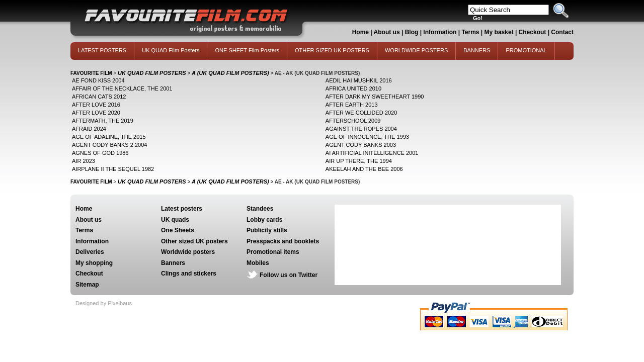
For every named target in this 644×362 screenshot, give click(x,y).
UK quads (175, 220)
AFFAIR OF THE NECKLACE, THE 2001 (122, 88)
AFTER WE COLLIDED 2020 (361, 113)
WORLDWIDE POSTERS (416, 50)
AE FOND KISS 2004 (98, 80)
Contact (562, 32)
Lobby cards (264, 220)
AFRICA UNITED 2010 (353, 88)
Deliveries (90, 252)
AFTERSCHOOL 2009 (353, 121)
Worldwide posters (188, 252)
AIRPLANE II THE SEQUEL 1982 (113, 169)
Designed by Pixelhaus (104, 303)
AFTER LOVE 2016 (96, 105)
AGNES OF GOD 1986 (100, 153)
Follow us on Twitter (289, 275)
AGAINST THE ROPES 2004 (361, 129)
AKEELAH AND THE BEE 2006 (364, 169)
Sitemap (87, 285)
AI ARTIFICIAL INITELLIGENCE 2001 (372, 153)
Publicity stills (267, 230)
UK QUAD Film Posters (171, 50)
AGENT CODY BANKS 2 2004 (109, 145)
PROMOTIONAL (526, 50)
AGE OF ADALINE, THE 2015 (109, 137)
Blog (412, 32)
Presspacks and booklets (283, 241)
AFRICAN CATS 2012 (99, 97)
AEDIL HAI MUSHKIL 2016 (359, 80)
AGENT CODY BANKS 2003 (361, 145)
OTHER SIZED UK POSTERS (332, 50)
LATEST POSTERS (102, 50)
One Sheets (178, 230)
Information (440, 32)
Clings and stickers (189, 274)
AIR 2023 (84, 161)
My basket (499, 32)
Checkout (533, 32)
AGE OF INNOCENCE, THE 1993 (367, 137)
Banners (173, 263)
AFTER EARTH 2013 (352, 105)
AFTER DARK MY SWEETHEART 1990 (375, 97)
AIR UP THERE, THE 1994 (359, 161)
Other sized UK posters (194, 241)
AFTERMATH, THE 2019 (103, 121)
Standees (260, 209)
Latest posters (182, 209)
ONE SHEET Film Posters (247, 50)
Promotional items (273, 252)
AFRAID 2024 (89, 129)
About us (387, 32)
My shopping (94, 263)
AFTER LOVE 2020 (96, 113)
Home (360, 32)
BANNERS (477, 50)
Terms (470, 32)
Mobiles (258, 263)
